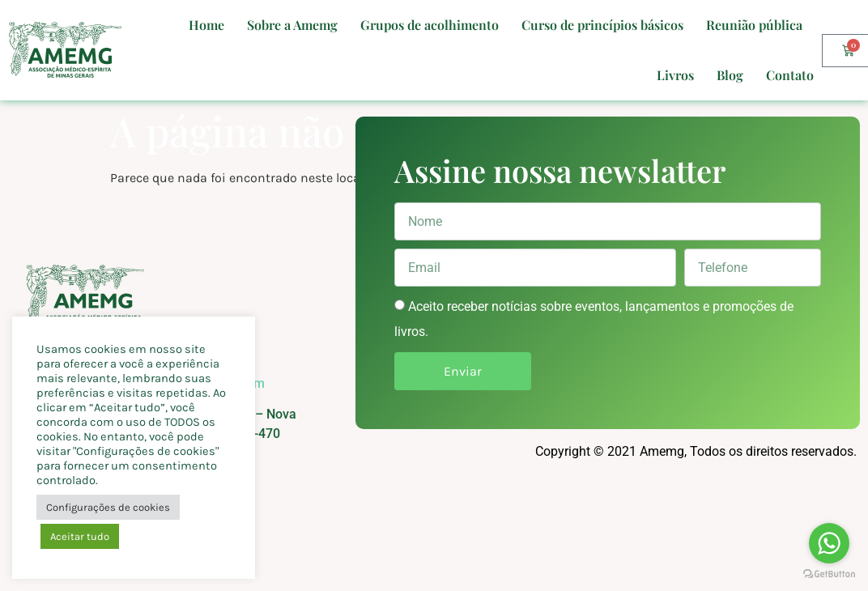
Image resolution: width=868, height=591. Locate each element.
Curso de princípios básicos (602, 25)
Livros (675, 75)
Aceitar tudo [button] (80, 536)
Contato (790, 75)
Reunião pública (754, 25)
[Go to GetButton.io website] (829, 574)
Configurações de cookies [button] (108, 507)
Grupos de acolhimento (430, 25)
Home (206, 25)
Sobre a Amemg (292, 25)
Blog (730, 75)
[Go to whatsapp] (829, 543)
